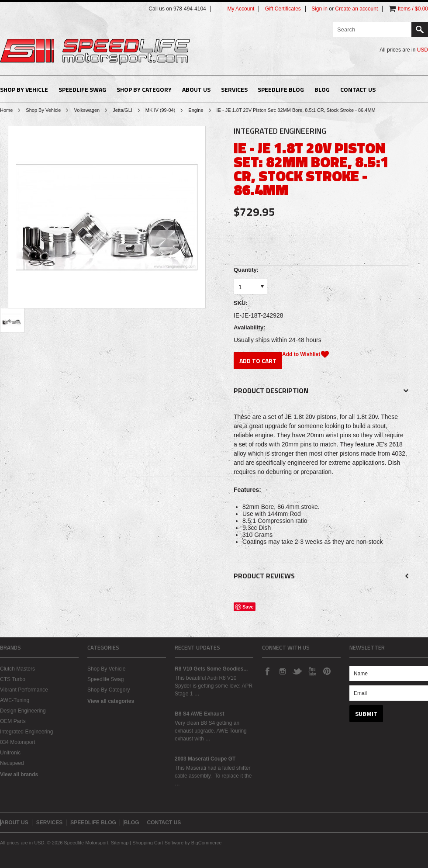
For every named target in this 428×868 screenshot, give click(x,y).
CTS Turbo (13, 679)
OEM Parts (13, 721)
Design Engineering (23, 711)
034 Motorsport (18, 742)
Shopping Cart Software (158, 843)
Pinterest (327, 671)
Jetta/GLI (123, 110)
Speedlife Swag (82, 89)
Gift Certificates (283, 9)
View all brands (19, 775)
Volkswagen (87, 110)
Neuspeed (12, 763)
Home (6, 110)
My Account (241, 9)
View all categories (111, 701)
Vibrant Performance (24, 690)
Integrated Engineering (26, 732)
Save (248, 607)
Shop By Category (144, 89)
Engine (196, 110)
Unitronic (10, 753)
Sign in (319, 9)
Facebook (267, 671)
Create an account (356, 9)
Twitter (297, 671)
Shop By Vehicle (24, 89)
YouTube (312, 671)
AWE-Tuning (15, 700)
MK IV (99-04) (160, 110)
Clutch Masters (17, 669)
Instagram (282, 671)
